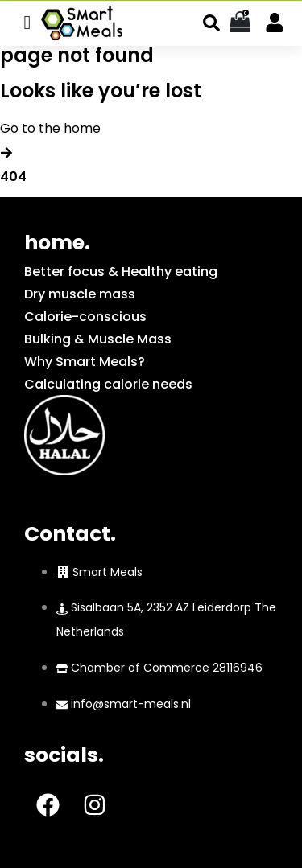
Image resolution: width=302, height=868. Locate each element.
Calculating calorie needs (108, 384)
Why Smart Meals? (85, 362)
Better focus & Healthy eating (121, 272)
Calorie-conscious (85, 317)
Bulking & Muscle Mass (98, 339)
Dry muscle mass (80, 294)
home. (57, 243)
